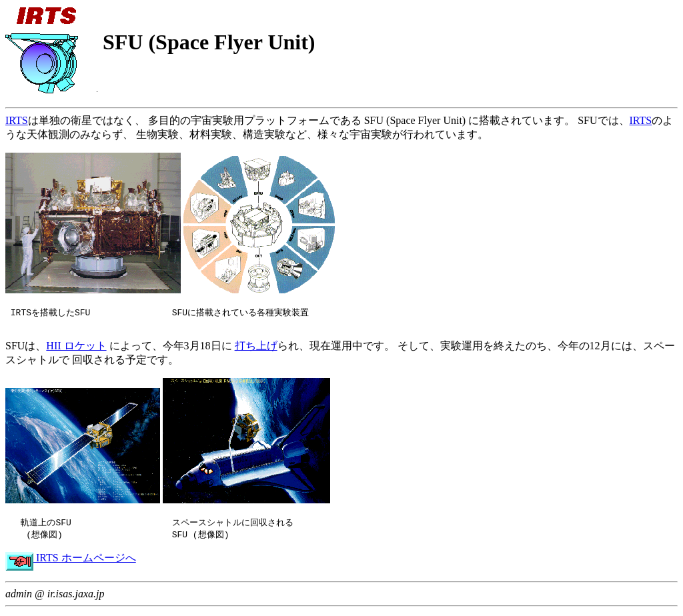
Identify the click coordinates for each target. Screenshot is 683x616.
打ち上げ (256, 348)
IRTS (17, 120)
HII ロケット (76, 348)
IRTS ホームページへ (71, 562)
